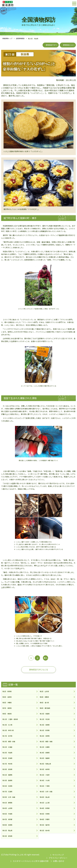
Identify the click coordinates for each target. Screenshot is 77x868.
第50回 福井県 (45, 825)
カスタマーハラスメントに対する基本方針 (31, 861)
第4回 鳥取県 (44, 697)
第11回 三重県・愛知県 (10, 719)
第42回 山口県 (45, 803)
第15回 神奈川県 (8, 730)
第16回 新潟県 (45, 730)
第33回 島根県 (7, 780)
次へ (46, 658)
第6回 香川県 (44, 703)
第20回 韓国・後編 (46, 741)
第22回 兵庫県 (45, 747)
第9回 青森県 (7, 714)
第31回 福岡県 (7, 775)
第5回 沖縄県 (7, 703)
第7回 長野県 (7, 708)
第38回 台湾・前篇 (46, 791)
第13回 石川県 (7, 725)
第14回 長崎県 (45, 725)
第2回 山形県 (44, 691)
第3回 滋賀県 (7, 697)
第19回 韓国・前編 (9, 741)
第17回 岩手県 (7, 736)
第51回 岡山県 (7, 830)
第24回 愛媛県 (45, 753)
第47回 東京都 (7, 819)
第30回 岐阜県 (45, 769)
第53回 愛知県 (7, 836)
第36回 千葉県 (45, 786)
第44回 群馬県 (45, 808)
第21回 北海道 (7, 747)
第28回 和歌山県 (45, 764)
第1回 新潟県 (7, 691)
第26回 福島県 (45, 758)
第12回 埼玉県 (45, 719)
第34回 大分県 (45, 780)
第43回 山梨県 (7, 808)
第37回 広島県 (7, 791)
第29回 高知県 (7, 769)
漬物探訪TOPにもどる (38, 670)
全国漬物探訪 (20, 38)
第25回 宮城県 (7, 758)
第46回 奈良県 (45, 814)
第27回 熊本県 (7, 764)
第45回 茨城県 (7, 814)
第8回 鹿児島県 (45, 708)
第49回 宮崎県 (7, 825)
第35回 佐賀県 (7, 786)
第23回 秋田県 (7, 753)
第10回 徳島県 (45, 714)
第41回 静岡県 (7, 803)
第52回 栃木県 (45, 830)
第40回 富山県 (45, 797)
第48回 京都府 (45, 819)
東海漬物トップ (7, 38)
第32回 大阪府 (45, 775)
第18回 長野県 (45, 736)
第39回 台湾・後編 (9, 797)
